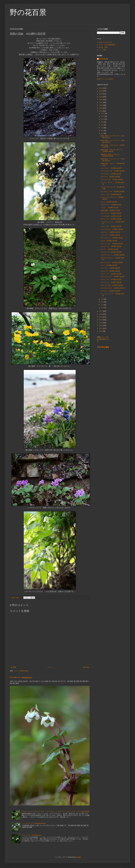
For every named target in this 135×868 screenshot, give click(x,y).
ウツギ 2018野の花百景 (109, 241)
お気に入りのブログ (105, 42)
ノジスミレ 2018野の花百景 (110, 235)
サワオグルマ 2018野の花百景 (111, 205)
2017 (101, 311)
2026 (101, 88)
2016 (101, 314)
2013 (101, 323)
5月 (102, 133)
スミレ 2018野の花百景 (109, 265)
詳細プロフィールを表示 (105, 79)
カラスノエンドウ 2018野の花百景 (112, 277)
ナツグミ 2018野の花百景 (110, 249)
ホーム (50, 667)
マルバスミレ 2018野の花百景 (111, 213)
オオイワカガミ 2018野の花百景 (112, 263)
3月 (102, 302)
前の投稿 (86, 667)
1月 (102, 308)
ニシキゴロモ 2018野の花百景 (111, 216)
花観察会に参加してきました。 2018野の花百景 (112, 155)
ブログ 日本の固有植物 (107, 45)
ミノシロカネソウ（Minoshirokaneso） (34, 823)
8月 (102, 125)
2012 (101, 326)
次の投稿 (13, 667)
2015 (101, 317)
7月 (102, 128)
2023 (101, 97)
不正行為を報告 (103, 347)
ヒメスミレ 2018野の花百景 (110, 291)
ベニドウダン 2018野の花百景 (111, 168)
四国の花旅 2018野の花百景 (110, 210)
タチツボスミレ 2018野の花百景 (112, 238)
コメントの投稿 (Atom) (21, 671)
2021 (101, 102)
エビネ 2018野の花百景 (109, 202)
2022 (101, 100)
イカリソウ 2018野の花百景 (110, 271)
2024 (101, 94)
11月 (103, 116)
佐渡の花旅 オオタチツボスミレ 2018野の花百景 (112, 151)
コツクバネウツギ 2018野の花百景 (112, 171)
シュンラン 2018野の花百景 (110, 268)
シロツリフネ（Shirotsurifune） (32, 835)
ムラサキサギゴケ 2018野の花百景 (112, 288)
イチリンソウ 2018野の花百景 (111, 274)
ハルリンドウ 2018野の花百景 (111, 246)
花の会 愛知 (103, 47)
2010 (101, 331)
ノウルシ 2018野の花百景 (110, 208)
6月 (102, 131)
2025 (101, 91)
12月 (103, 113)
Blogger (78, 857)
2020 (101, 105)
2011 (101, 328)
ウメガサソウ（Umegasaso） (21, 678)
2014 (101, 320)
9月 (102, 122)
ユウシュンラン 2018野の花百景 (112, 244)
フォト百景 (102, 50)
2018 (101, 111)
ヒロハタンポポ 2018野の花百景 (112, 285)
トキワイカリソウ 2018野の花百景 (112, 255)
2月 (102, 305)
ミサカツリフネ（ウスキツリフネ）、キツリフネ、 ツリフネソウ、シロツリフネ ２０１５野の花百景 (55, 812)
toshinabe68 (104, 59)
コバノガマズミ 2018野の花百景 (112, 229)
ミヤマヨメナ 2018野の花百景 (111, 174)
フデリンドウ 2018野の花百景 (111, 195)
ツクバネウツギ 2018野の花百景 (112, 180)
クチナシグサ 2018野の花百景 (111, 226)
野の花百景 (28, 12)
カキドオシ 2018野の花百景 (110, 232)
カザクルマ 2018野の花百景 (110, 177)
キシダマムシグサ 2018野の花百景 (112, 192)
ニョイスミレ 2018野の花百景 (111, 282)
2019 (101, 108)
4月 (102, 299)
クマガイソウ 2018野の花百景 (111, 252)
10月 (103, 119)
